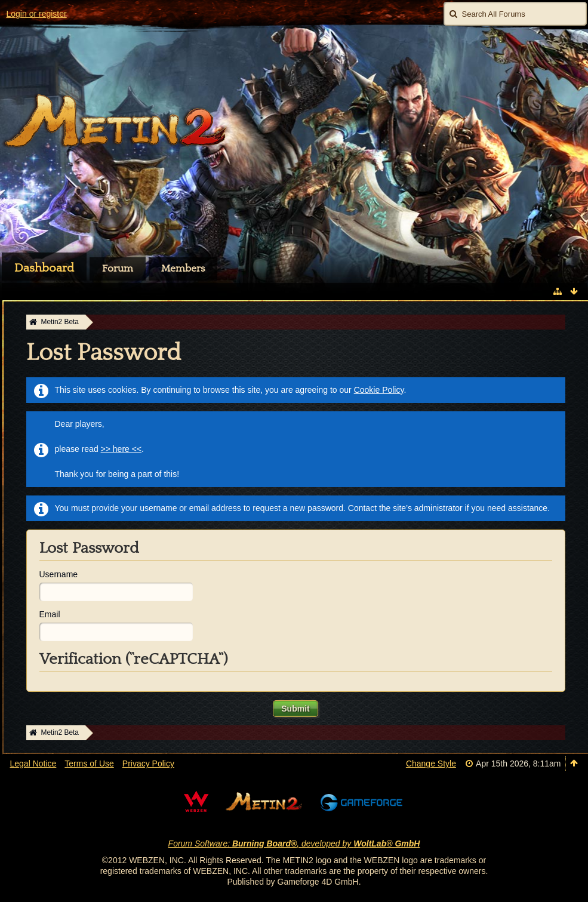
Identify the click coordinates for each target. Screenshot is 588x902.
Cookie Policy (379, 390)
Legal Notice (33, 764)
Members (183, 269)
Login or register (37, 14)
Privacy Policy (148, 764)
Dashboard (44, 268)
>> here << (121, 449)
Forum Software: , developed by (294, 843)
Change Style (431, 764)
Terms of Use (89, 764)
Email (50, 614)
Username (59, 574)
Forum (118, 269)
